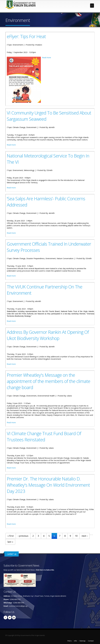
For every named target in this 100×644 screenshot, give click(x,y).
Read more (47, 58)
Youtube (14, 618)
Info (76, 641)
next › (85, 536)
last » (10, 542)
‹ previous (23, 536)
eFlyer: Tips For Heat (26, 36)
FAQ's (70, 641)
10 (76, 536)
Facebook (5, 618)
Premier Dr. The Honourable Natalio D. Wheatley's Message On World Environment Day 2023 (48, 485)
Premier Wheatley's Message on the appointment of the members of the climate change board (49, 381)
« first (11, 536)
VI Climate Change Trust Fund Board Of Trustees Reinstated (44, 437)
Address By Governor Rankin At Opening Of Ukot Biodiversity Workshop (48, 335)
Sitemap (82, 641)
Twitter (10, 618)
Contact (91, 641)
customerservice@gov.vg (18, 606)
